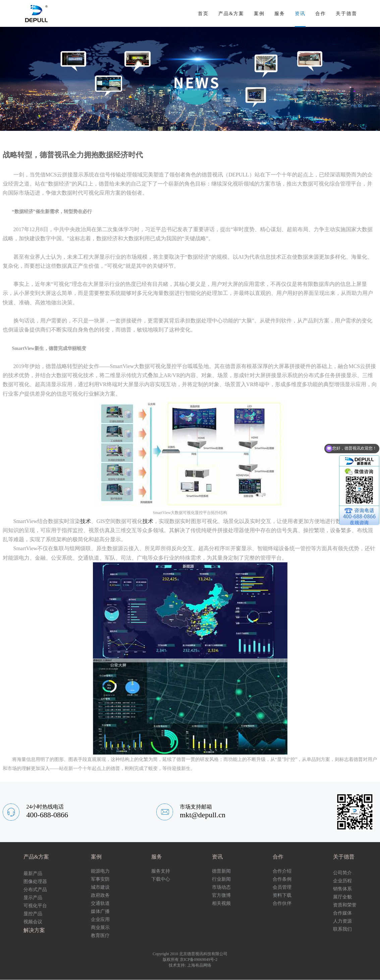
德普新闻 (221, 871)
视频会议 (33, 922)
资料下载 (282, 895)
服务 (280, 14)
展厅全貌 (342, 897)
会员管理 (282, 887)
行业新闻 (221, 879)
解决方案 (34, 930)
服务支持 (161, 871)
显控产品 (33, 914)
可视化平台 (35, 906)
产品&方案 (231, 14)
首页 (203, 14)
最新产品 (33, 873)
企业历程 (342, 881)
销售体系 (342, 889)
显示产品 (33, 898)
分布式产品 (35, 890)
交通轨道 (100, 903)
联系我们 (342, 929)
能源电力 (100, 871)
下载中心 (161, 879)
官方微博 (221, 895)
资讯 (300, 14)
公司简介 (342, 873)
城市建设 (100, 887)
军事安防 (100, 879)
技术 (86, 521)
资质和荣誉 (345, 905)
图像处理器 (35, 882)
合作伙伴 (282, 903)
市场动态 (221, 887)
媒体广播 (100, 911)
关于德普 (346, 14)
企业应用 (100, 919)
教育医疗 (100, 936)
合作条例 (282, 879)
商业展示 (100, 927)
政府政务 (100, 895)
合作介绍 (282, 871)
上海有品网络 (199, 965)
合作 (321, 14)
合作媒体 (342, 913)
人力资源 (342, 921)
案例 (259, 14)
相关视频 (221, 903)
